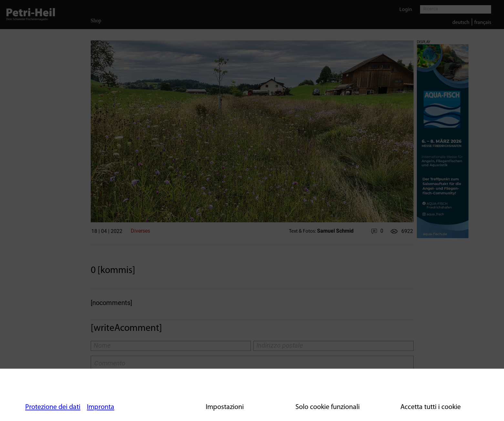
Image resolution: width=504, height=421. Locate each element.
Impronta (101, 407)
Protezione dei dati (53, 407)
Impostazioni (225, 407)
